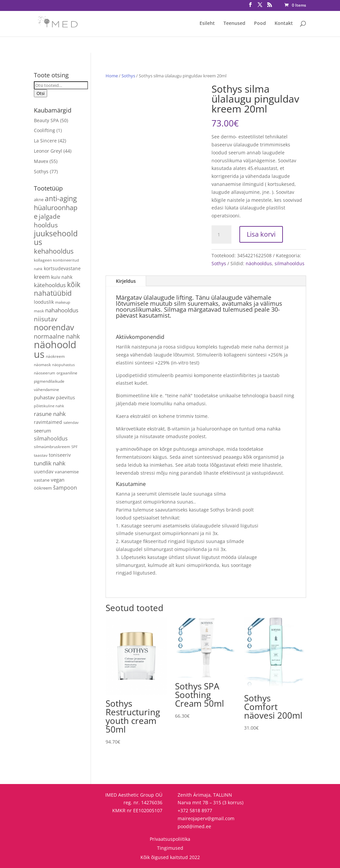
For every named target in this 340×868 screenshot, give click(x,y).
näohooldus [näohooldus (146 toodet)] (55, 349)
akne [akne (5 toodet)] (39, 199)
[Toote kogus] (221, 235)
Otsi (41, 93)
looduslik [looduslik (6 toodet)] (44, 302)
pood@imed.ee (194, 826)
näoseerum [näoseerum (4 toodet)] (44, 373)
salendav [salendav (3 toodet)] (71, 423)
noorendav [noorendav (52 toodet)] (54, 327)
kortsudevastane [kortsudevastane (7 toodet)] (62, 268)
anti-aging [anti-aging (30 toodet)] (61, 198)
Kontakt (284, 24)
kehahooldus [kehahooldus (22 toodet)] (54, 251)
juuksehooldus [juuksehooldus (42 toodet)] (56, 238)
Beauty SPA (46, 120)
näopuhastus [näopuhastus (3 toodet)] (63, 365)
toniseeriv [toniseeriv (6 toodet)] (60, 455)
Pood (260, 24)
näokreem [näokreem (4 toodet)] (55, 356)
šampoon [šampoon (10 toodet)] (65, 488)
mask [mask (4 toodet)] (39, 311)
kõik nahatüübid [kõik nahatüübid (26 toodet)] (57, 289)
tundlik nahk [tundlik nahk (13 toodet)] (50, 463)
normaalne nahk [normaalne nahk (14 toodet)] (57, 336)
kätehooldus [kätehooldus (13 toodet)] (50, 285)
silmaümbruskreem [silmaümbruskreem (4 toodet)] (52, 446)
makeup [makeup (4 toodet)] (63, 302)
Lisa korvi (261, 234)
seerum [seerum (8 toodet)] (42, 431)
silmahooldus (290, 263)
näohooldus (259, 263)
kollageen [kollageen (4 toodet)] (43, 260)
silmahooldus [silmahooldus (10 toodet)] (51, 438)
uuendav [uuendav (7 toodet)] (44, 472)
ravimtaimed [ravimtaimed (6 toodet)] (48, 422)
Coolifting (44, 130)
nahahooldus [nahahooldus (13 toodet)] (62, 310)
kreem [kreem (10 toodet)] (42, 277)
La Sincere (45, 141)
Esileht (207, 24)
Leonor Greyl (48, 151)
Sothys (128, 76)
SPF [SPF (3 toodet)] (75, 447)
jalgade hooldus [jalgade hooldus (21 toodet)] (47, 221)
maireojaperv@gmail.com (206, 818)
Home (112, 76)
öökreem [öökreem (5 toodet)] (43, 488)
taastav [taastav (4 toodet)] (41, 455)
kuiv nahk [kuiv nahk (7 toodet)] (62, 277)
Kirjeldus (126, 281)
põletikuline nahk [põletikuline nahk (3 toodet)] (49, 406)
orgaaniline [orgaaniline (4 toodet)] (67, 373)
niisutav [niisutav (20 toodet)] (45, 319)
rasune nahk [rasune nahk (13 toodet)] (50, 414)
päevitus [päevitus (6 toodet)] (66, 397)
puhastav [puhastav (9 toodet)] (44, 397)
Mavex (41, 161)
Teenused (234, 24)
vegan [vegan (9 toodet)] (58, 480)
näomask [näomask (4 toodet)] (42, 364)
